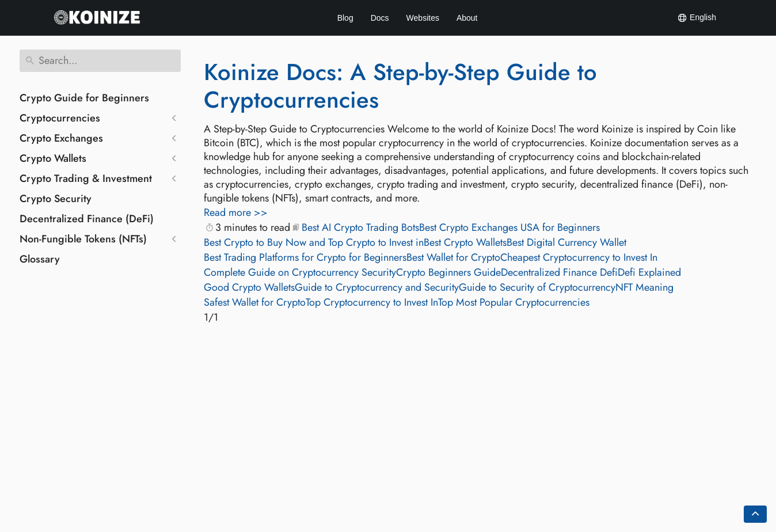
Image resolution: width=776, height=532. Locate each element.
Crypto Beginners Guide (448, 272)
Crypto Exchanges (61, 138)
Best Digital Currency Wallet (566, 242)
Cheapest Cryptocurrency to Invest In (579, 257)
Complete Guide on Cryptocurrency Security (300, 272)
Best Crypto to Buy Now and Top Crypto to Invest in (314, 242)
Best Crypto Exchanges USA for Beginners (509, 227)
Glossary (40, 259)
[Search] (100, 61)
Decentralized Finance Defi (559, 272)
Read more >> (236, 212)
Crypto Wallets (53, 158)
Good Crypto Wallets (249, 287)
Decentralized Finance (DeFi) (87, 219)
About (467, 18)
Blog (345, 18)
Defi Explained (649, 272)
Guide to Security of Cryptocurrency (537, 287)
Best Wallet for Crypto (453, 257)
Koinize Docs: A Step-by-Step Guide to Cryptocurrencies (400, 86)
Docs (380, 18)
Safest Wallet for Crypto (255, 302)
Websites (423, 18)
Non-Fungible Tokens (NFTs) (83, 239)
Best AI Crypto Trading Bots (360, 227)
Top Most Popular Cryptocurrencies (514, 302)
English (697, 18)
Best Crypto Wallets (465, 242)
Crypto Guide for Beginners (84, 98)
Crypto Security (56, 199)
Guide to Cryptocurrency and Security (377, 287)
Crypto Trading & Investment (86, 178)
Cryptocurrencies (60, 118)
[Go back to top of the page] (755, 514)
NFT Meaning (644, 287)
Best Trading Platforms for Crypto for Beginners (305, 257)
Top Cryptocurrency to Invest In (372, 302)
